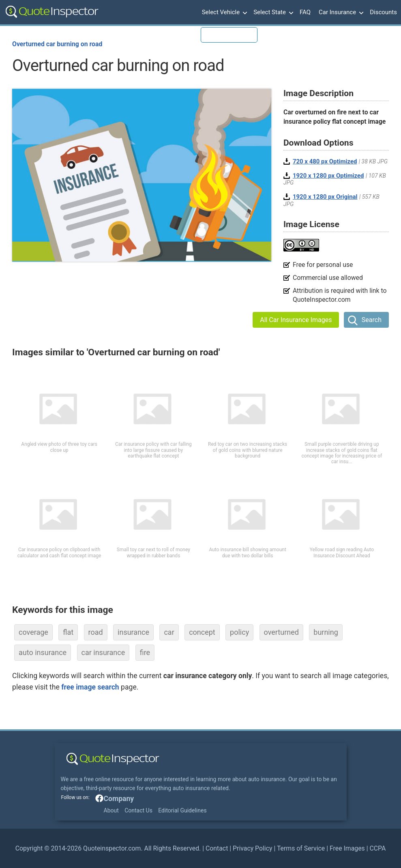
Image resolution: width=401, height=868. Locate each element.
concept (202, 632)
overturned (281, 632)
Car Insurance (340, 13)
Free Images (347, 848)
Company (119, 799)
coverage (33, 632)
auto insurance (43, 652)
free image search (90, 687)
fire (145, 652)
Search (372, 320)
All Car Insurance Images (296, 320)
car (169, 632)
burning (326, 632)
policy (239, 632)
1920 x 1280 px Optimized (328, 176)
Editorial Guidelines (182, 810)
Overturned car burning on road (57, 44)
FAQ (305, 12)
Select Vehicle (224, 13)
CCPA (377, 848)
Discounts (383, 12)
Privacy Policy (252, 848)
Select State (272, 13)
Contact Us (138, 810)
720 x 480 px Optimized (325, 161)
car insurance (103, 652)
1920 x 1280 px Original (325, 197)
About (111, 810)
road (96, 632)
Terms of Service (301, 848)
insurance (133, 632)
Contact (217, 848)
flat (68, 632)
